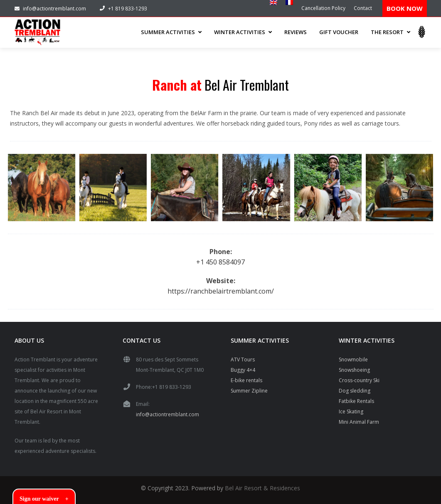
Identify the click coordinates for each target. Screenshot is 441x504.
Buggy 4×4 (243, 369)
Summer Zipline (249, 390)
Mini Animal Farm (359, 421)
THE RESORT (390, 32)
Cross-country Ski (359, 379)
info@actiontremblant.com (50, 9)
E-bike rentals (246, 379)
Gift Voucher (339, 32)
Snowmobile (353, 359)
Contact (363, 8)
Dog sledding (355, 390)
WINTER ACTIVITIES (243, 32)
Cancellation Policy (323, 8)
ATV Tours (243, 359)
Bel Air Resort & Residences (262, 487)
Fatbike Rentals (356, 400)
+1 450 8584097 (220, 261)
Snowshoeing (354, 369)
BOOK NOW (405, 8)
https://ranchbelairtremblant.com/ (221, 290)
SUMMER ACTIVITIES (171, 32)
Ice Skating (351, 411)
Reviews (296, 32)
